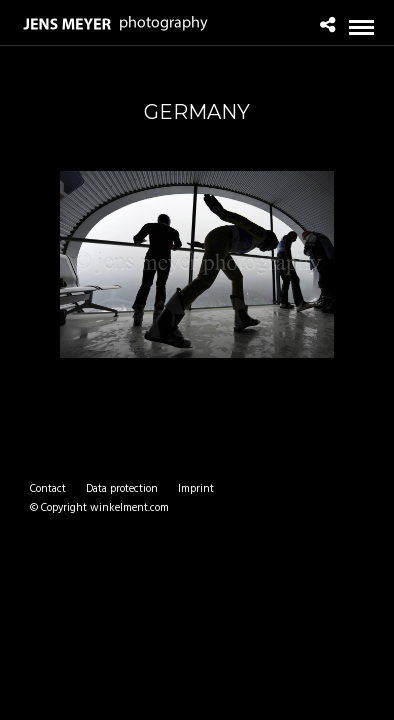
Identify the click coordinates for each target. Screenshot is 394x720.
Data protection (122, 489)
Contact (48, 489)
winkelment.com (129, 508)
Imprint (196, 489)
